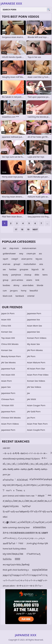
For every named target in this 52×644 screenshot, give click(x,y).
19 (28, 229)
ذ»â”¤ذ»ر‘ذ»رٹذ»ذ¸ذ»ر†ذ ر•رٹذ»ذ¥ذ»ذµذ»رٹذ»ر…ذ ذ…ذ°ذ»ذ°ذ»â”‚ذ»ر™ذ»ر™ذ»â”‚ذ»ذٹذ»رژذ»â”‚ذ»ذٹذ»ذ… (24, 539)
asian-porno (27, 259)
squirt (5, 259)
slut (4, 248)
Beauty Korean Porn (11, 356)
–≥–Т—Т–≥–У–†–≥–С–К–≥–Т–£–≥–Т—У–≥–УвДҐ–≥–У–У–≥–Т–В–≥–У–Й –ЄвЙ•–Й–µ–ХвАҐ (25, 581)
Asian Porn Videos (10, 424)
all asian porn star (36, 369)
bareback (20, 296)
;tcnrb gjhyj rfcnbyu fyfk (37, 543)
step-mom (14, 248)
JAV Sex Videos (34, 387)
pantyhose (16, 275)
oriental (31, 296)
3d (43, 269)
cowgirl (15, 259)
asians (29, 280)
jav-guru (14, 291)
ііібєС (5, 517)
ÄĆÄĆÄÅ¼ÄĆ (23, 480)
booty (5, 275)
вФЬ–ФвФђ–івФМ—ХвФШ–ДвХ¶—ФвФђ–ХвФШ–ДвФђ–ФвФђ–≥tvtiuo (25, 470)
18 (22, 229)
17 (16, 229)
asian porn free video (38, 375)
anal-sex (7, 264)
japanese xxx (34, 319)
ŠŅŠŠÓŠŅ (7, 559)
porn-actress (17, 280)
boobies (6, 285)
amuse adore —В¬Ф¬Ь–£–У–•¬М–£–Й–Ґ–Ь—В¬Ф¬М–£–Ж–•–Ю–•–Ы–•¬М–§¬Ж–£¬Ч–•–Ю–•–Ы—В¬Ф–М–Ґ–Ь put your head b (25, 586)
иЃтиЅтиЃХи (8, 480)
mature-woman (29, 248)
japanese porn (8, 411)
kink (37, 280)
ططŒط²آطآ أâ (9, 543)
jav (29, 393)
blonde (40, 285)
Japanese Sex (34, 332)
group (6, 280)
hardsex (13, 269)
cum (5, 291)
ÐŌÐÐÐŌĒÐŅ (39, 527)
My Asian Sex (34, 344)
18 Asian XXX (7, 405)
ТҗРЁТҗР (26, 506)
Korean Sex (7, 332)
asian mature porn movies (36, 363)
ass (40, 254)
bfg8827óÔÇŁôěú (11, 506)
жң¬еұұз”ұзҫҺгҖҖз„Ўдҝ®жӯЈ (16, 565)
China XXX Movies (10, 344)
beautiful (34, 291)
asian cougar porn (36, 405)
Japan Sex (6, 387)
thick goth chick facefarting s (16, 570)
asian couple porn (36, 430)
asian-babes (28, 285)
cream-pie (31, 254)
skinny (16, 285)
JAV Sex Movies (8, 362)
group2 (17, 264)
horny (24, 291)
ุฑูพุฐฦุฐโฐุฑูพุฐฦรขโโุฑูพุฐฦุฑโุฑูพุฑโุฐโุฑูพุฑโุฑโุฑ (25, 576)
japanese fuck (8, 369)
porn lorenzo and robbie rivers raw (19, 496)
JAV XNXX (32, 399)
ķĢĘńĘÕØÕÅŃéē (40, 570)
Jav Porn (31, 418)
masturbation (30, 264)
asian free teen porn (37, 424)
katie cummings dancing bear (16, 527)
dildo (37, 275)
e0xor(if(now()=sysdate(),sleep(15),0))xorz (21, 459)
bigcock (35, 269)
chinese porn (8, 399)
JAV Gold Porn (34, 411)
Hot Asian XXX (8, 375)
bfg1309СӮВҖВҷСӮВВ (13, 554)
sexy (21, 254)
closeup (28, 275)
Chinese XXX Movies (11, 418)
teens (45, 275)
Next (35, 229)
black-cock (7, 296)
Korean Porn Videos (37, 338)
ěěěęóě (41, 496)
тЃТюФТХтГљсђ (33, 554)
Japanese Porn (8, 393)
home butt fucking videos (14, 549)
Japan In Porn (8, 313)
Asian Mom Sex (35, 326)
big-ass (39, 259)
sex (4, 269)
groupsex (24, 269)
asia (41, 264)
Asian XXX (6, 319)
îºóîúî (21, 543)
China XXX (6, 326)
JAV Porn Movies (35, 350)
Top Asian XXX (8, 338)
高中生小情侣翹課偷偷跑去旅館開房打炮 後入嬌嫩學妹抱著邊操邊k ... (25, 533)
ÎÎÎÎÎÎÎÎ (17, 559)
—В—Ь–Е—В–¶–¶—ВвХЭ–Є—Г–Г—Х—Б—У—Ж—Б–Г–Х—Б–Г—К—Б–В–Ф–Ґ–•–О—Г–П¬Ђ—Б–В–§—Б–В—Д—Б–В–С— (25, 454)
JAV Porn (31, 356)
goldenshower (9, 254)
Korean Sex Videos (36, 381)
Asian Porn (7, 381)
